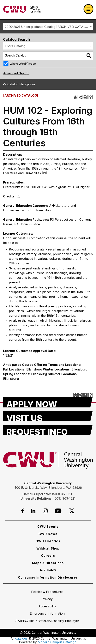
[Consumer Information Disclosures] (48, 577)
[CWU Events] (48, 527)
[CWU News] (48, 534)
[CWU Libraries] (48, 541)
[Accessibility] (47, 606)
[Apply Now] (48, 402)
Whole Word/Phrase (23, 64)
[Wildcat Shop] (48, 548)
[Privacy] (47, 599)
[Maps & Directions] (48, 563)
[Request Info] (48, 430)
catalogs (21, 638)
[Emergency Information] (47, 613)
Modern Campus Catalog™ (57, 642)
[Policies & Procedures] (47, 592)
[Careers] (48, 556)
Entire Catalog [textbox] (15, 46)
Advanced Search (16, 73)
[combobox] (48, 27)
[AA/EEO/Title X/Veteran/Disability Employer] (47, 621)
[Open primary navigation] (88, 9)
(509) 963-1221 (64, 498)
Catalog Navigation (21, 84)
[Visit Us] (48, 416)
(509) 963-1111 (63, 494)
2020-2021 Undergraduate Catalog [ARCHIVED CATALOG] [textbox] (48, 27)
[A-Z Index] (48, 570)
